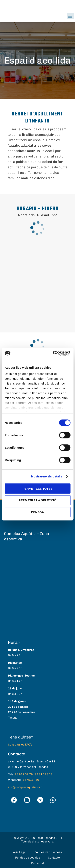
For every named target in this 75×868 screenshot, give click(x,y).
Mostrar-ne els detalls (47, 476)
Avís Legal (20, 852)
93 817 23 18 (44, 774)
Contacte (54, 858)
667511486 (31, 780)
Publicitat (38, 863)
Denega (37, 512)
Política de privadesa (48, 852)
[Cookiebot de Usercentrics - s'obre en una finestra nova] (53, 353)
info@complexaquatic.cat (25, 787)
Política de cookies (28, 858)
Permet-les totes (38, 488)
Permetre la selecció (38, 500)
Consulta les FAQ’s (20, 745)
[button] (70, 16)
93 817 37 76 (24, 774)
